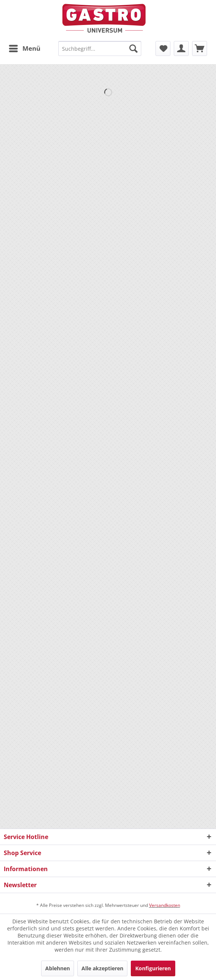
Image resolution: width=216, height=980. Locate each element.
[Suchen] (133, 48)
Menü (25, 48)
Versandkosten (165, 905)
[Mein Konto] (181, 48)
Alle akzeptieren (102, 968)
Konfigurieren (153, 968)
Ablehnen (58, 968)
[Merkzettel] (163, 48)
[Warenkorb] (200, 48)
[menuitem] (24, 48)
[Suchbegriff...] (100, 48)
